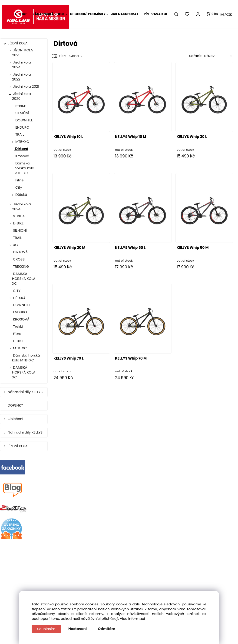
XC (15, 245)
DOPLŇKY (16, 405)
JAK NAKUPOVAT (125, 14)
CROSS (18, 259)
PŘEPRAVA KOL (156, 14)
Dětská (21, 195)
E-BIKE (20, 106)
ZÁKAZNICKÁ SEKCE (48, 14)
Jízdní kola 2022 (21, 77)
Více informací (132, 619)
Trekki (17, 326)
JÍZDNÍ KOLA (18, 43)
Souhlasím (46, 629)
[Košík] (212, 14)
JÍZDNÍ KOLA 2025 (23, 53)
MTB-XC (22, 142)
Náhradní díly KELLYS (26, 392)
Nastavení (78, 629)
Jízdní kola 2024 (21, 65)
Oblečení (16, 419)
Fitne (19, 180)
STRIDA (18, 216)
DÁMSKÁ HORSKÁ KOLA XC (24, 279)
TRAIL (19, 134)
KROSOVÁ (21, 319)
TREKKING (21, 266)
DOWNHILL (23, 120)
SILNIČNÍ (22, 113)
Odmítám (107, 629)
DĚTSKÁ (19, 298)
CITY (16, 291)
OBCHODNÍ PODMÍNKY (88, 14)
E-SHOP (21, 14)
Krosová (22, 156)
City (18, 187)
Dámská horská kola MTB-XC (24, 168)
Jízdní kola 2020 (21, 96)
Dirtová (21, 149)
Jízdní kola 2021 (26, 86)
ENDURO (22, 127)
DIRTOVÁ (20, 252)
